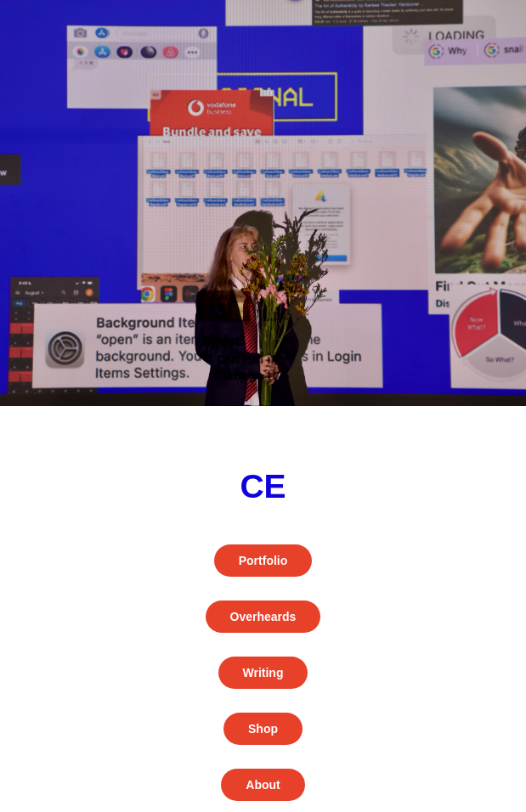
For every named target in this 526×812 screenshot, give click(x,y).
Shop (263, 729)
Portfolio (263, 561)
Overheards (263, 617)
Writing (263, 673)
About (263, 785)
